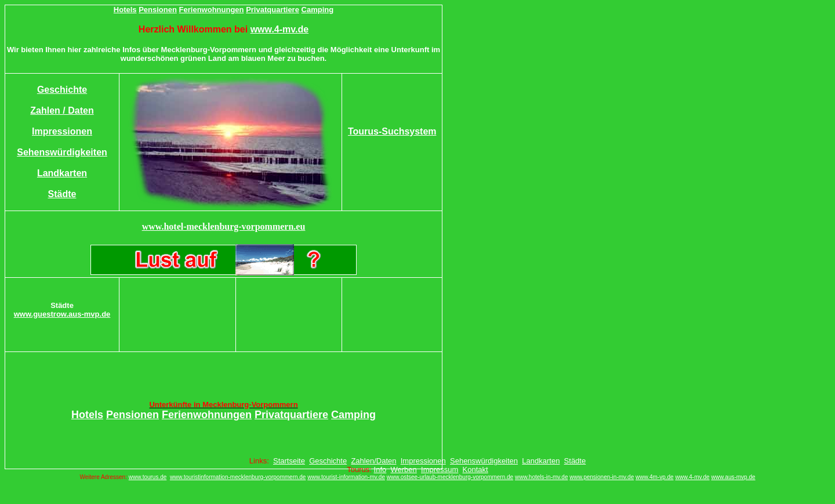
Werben (404, 469)
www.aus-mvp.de (733, 477)
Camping (318, 10)
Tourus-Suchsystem (392, 131)
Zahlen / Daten (62, 110)
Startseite (289, 461)
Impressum (440, 469)
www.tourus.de (148, 477)
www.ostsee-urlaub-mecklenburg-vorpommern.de (450, 477)
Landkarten (62, 173)
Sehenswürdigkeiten (62, 152)
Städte (62, 194)
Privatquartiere (273, 10)
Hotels (125, 10)
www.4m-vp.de (655, 477)
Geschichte (62, 90)
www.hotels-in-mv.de (542, 477)
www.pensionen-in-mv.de (602, 477)
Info (380, 469)
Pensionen (158, 10)
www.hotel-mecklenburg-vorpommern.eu (224, 226)
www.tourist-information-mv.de (346, 477)
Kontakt (475, 469)
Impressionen (62, 131)
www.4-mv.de (279, 29)
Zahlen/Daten (373, 461)
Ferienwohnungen (212, 10)
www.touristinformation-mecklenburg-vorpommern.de (238, 477)
